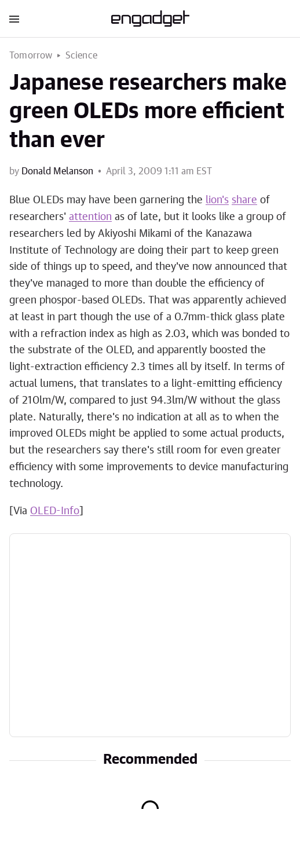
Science (81, 56)
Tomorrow (31, 56)
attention (90, 217)
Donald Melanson (57, 171)
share (244, 200)
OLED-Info (55, 511)
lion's (217, 200)
